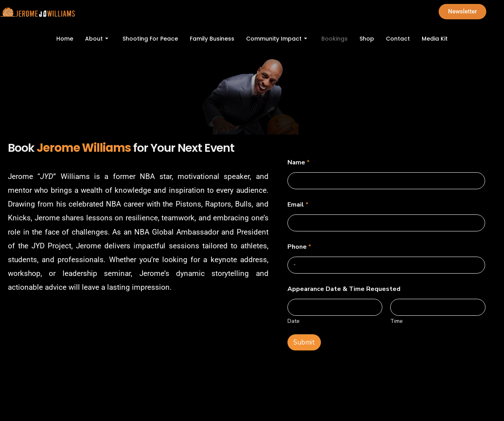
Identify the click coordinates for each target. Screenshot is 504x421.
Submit (304, 342)
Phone (299, 247)
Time (397, 321)
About (97, 39)
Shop (367, 39)
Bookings (334, 39)
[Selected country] (293, 265)
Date (294, 321)
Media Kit (435, 39)
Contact (398, 39)
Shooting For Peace (150, 39)
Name (298, 163)
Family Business (212, 39)
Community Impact (277, 39)
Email (298, 205)
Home (65, 39)
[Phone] (386, 265)
